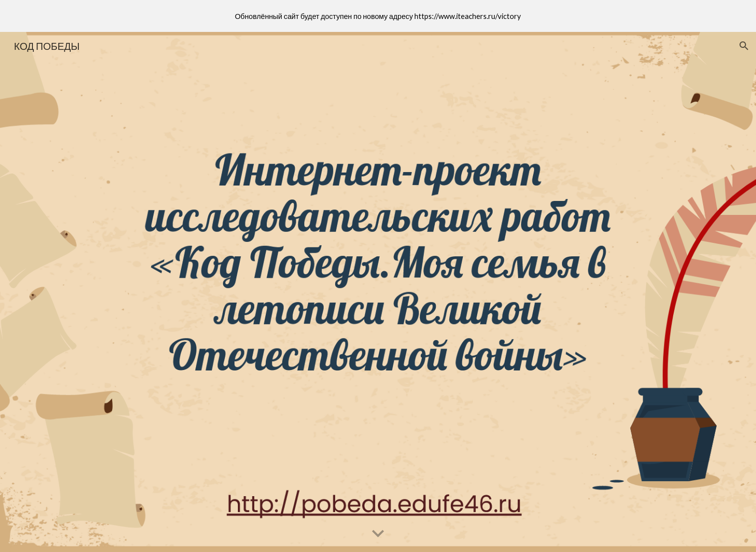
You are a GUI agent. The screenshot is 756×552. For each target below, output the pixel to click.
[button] (744, 46)
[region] (378, 16)
